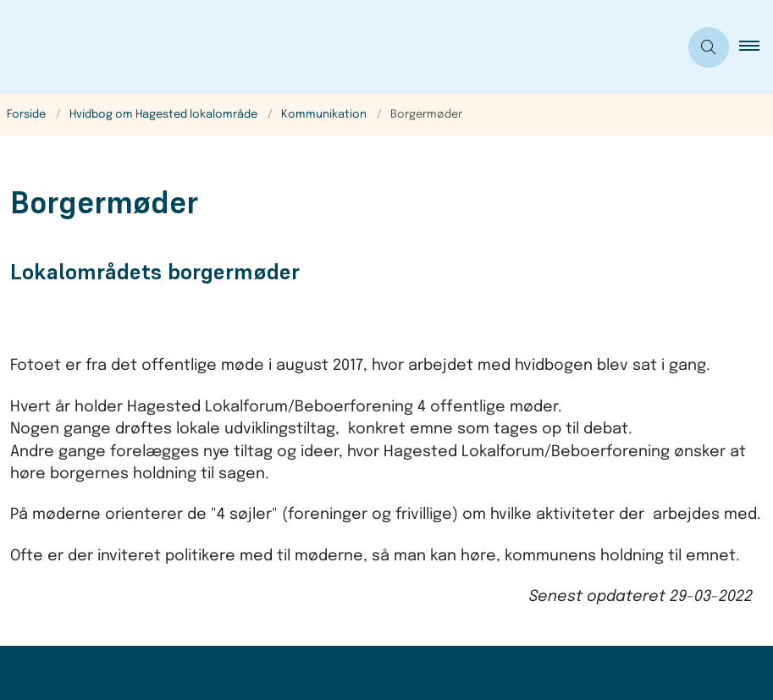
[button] (756, 47)
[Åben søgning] (709, 47)
